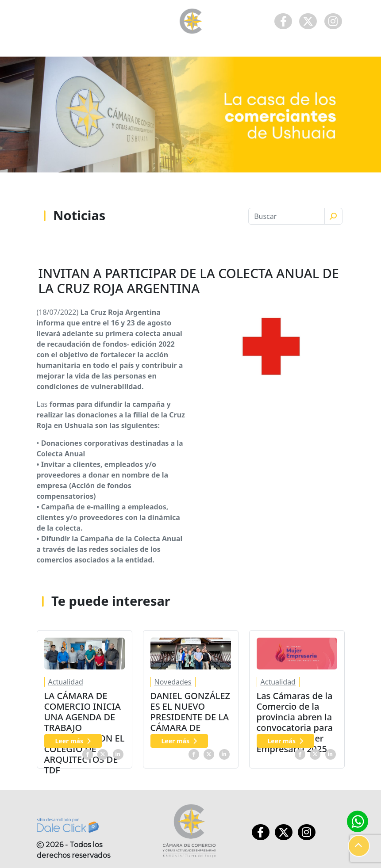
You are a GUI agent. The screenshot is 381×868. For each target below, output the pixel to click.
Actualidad (66, 682)
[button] (359, 846)
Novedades (173, 682)
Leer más (73, 741)
